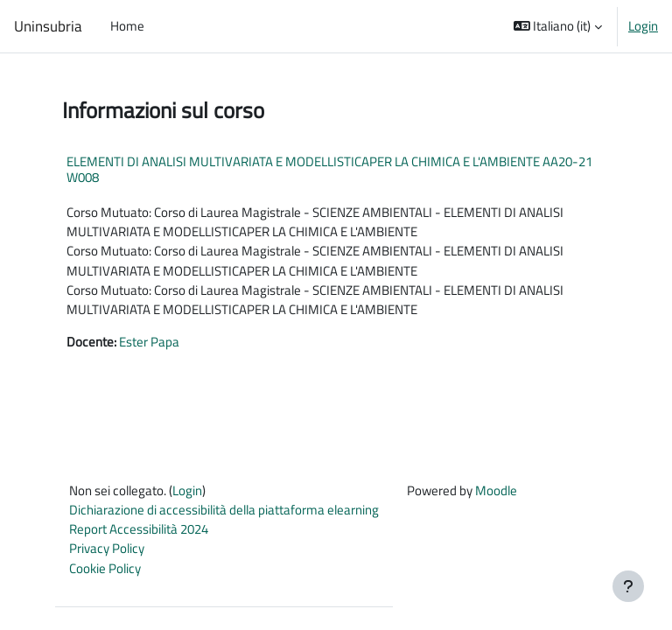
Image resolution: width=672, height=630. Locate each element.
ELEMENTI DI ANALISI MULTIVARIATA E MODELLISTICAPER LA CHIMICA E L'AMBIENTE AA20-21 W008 (329, 169)
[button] (558, 26)
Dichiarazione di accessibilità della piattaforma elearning (224, 510)
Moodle (496, 490)
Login (643, 26)
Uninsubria (48, 26)
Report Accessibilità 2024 (139, 529)
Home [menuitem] (127, 26)
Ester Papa (149, 342)
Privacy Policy (107, 548)
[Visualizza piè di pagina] (628, 586)
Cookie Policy (105, 568)
